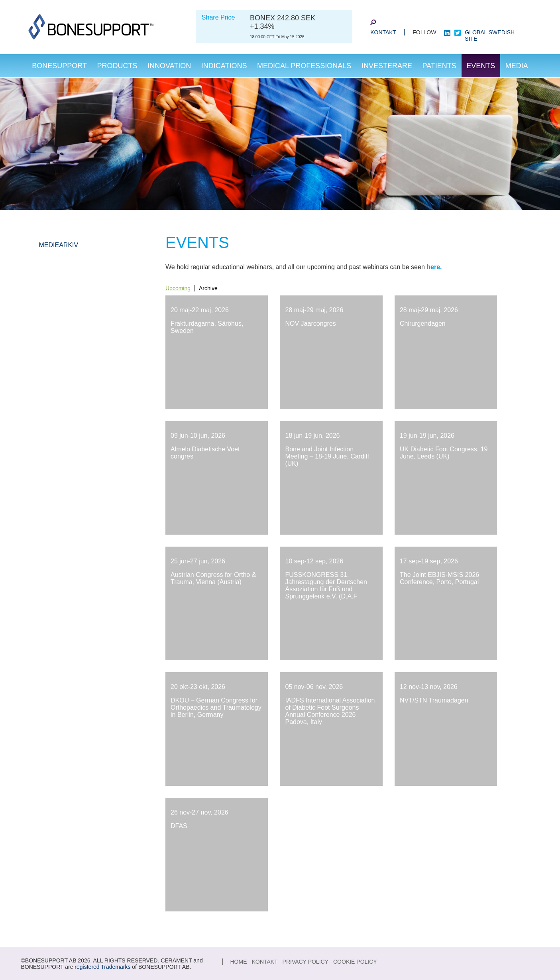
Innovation (169, 66)
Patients (439, 66)
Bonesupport (59, 66)
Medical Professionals (304, 66)
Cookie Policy (355, 962)
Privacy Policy (306, 962)
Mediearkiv (59, 245)
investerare (387, 66)
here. (434, 267)
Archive (208, 288)
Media (517, 66)
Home (239, 962)
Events (481, 66)
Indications (224, 66)
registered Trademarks (102, 967)
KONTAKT (383, 32)
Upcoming (178, 288)
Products (117, 66)
